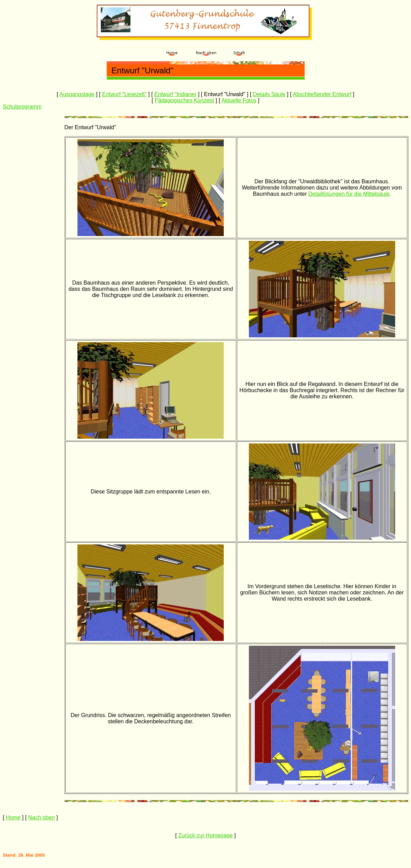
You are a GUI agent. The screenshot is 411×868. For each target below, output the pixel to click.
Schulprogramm (22, 107)
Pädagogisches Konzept (184, 100)
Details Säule (269, 94)
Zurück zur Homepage (205, 835)
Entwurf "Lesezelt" (124, 94)
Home (13, 818)
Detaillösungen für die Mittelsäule (349, 194)
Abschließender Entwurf (322, 94)
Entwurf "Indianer (175, 94)
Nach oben (41, 818)
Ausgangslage (77, 94)
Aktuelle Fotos (239, 100)
